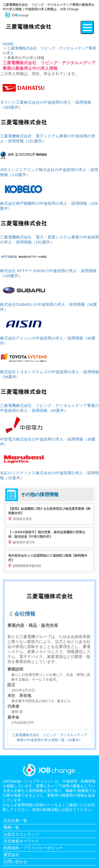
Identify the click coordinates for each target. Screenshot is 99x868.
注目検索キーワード (21, 841)
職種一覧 (11, 827)
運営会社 (11, 855)
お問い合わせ (15, 862)
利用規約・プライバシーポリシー (33, 848)
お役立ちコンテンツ (21, 834)
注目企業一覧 (15, 820)
